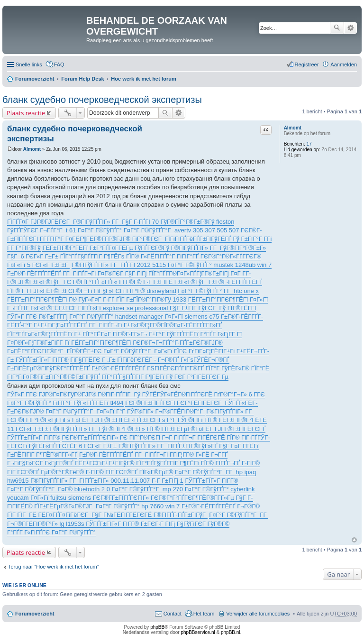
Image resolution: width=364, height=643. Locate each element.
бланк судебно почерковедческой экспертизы (102, 100)
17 (309, 144)
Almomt (293, 128)
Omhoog (354, 540)
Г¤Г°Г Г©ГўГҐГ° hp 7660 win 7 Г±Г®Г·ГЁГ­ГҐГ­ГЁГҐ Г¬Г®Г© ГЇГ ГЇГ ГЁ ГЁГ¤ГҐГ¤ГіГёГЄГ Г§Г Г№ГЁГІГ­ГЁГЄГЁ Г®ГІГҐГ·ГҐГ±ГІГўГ (133, 510)
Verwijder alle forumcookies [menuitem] (258, 614)
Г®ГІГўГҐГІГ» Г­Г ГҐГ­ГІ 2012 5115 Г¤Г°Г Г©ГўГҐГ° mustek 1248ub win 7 (172, 265)
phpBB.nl (231, 632)
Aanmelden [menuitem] (344, 64)
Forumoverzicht (35, 79)
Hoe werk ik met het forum (144, 79)
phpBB (157, 627)
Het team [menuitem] (204, 614)
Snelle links (29, 64)
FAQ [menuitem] (59, 64)
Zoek (337, 28)
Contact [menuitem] (173, 614)
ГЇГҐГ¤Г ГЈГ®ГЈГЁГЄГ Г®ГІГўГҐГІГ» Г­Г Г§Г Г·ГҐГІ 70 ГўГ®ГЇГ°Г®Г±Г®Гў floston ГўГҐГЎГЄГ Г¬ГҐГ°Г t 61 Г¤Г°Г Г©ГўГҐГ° (121, 226)
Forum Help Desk (82, 79)
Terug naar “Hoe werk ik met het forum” (53, 567)
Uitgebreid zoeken (350, 28)
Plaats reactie (26, 113)
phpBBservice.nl (198, 632)
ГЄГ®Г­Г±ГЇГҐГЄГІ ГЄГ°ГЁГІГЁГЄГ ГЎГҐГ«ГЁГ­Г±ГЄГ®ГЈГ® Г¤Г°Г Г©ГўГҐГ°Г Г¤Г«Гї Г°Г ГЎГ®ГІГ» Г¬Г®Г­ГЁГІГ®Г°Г (132, 407)
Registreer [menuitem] (307, 64)
